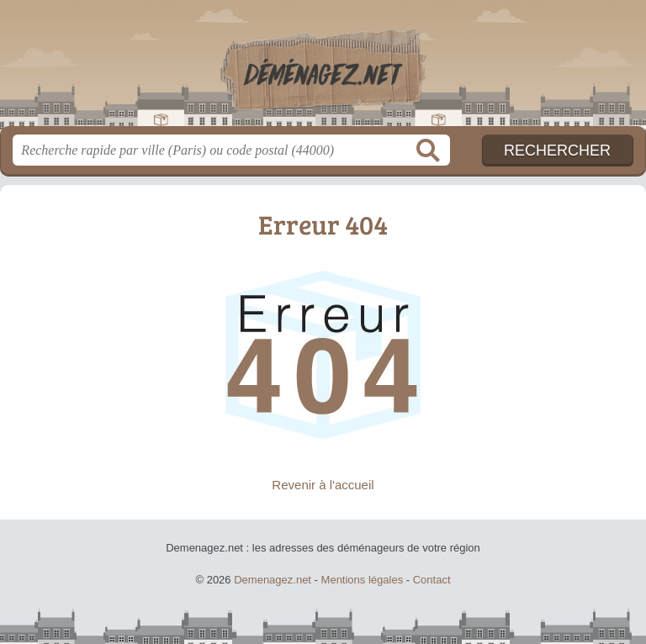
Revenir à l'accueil (323, 485)
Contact (432, 580)
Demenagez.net (323, 69)
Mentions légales (363, 580)
